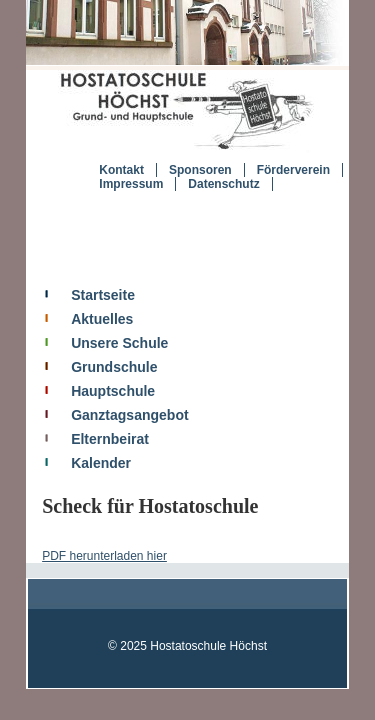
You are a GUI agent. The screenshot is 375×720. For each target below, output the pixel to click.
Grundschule (91, 377)
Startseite (80, 305)
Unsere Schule (96, 353)
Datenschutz (209, 194)
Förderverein (278, 180)
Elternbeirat (87, 449)
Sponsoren (185, 180)
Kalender (78, 473)
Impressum (117, 194)
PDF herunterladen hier (81, 567)
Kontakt (107, 180)
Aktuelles (79, 329)
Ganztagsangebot (106, 425)
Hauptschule (90, 401)
